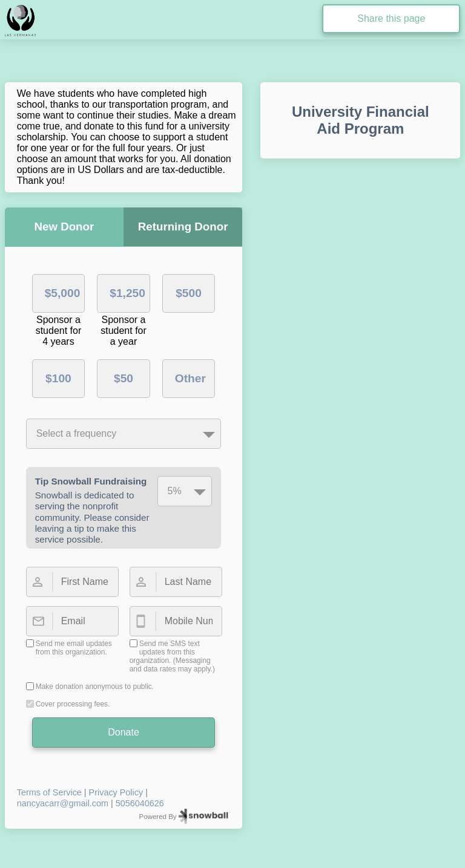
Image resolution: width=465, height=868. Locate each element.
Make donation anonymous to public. (95, 687)
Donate (124, 732)
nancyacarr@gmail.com (63, 803)
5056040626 (140, 803)
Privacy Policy (116, 792)
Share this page (391, 18)
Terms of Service (49, 792)
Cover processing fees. (73, 704)
